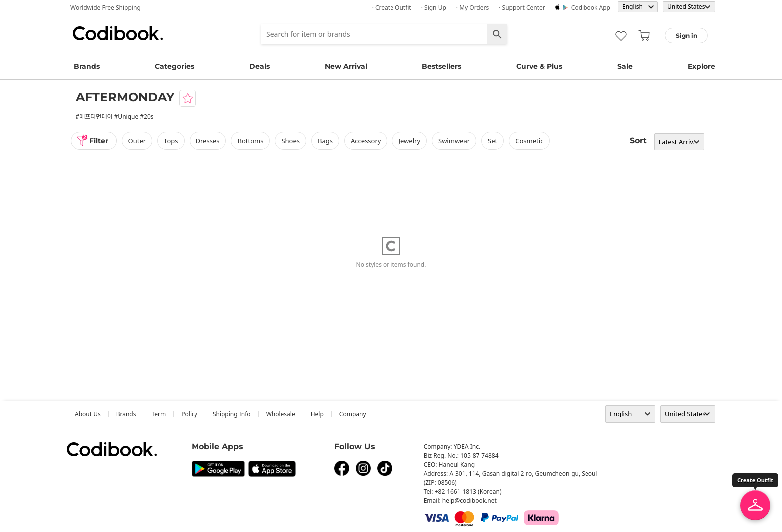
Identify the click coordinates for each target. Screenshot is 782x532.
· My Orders (473, 8)
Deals (260, 66)
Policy (189, 414)
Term (159, 414)
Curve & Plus (539, 66)
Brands (87, 66)
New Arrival (346, 66)
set (492, 141)
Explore (701, 66)
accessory (366, 141)
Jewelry (409, 141)
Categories (174, 66)
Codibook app (591, 8)
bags (325, 141)
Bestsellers (442, 66)
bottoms (250, 141)
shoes (291, 141)
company (353, 414)
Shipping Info (232, 414)
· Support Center (522, 8)
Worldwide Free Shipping (105, 8)
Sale (625, 66)
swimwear (454, 141)
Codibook (118, 33)
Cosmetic (529, 141)
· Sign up (434, 8)
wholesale (281, 414)
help (317, 414)
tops (171, 141)
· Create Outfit (392, 8)
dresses (208, 141)
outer (137, 141)
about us (88, 414)
